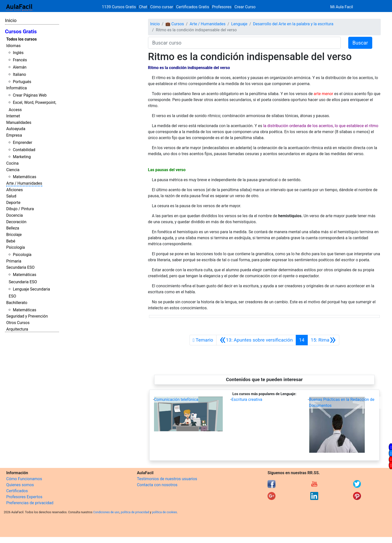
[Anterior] (256, 340)
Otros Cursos (18, 323)
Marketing (22, 157)
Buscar (360, 43)
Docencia (14, 215)
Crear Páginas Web (30, 95)
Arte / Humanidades (24, 183)
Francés (20, 60)
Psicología (15, 247)
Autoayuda (16, 129)
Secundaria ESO (20, 267)
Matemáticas (24, 177)
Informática (16, 88)
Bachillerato (17, 303)
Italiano (19, 74)
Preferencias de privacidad (30, 503)
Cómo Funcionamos (24, 479)
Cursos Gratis (21, 32)
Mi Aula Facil (342, 7)
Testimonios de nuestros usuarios (167, 479)
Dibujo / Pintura (20, 209)
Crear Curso (245, 7)
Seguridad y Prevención (27, 316)
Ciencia (13, 170)
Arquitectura (17, 329)
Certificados (17, 491)
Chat (143, 7)
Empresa (14, 135)
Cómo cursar (162, 7)
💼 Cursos (175, 24)
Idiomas (13, 46)
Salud (11, 196)
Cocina (12, 163)
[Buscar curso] (244, 43)
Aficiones (14, 190)
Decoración (16, 222)
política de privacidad (135, 512)
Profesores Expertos (24, 497)
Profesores (222, 7)
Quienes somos (20, 485)
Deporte (13, 203)
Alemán (19, 67)
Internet (13, 116)
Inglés (18, 53)
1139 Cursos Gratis (119, 7)
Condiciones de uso (106, 512)
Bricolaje (14, 235)
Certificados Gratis (192, 7)
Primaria (14, 261)
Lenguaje (239, 24)
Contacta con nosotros (157, 485)
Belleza (13, 228)
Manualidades (19, 122)
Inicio (11, 20)
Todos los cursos (21, 39)
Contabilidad (24, 150)
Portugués (22, 82)
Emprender (22, 143)
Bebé (11, 241)
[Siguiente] (323, 340)
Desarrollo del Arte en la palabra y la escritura (293, 24)
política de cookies (164, 512)
